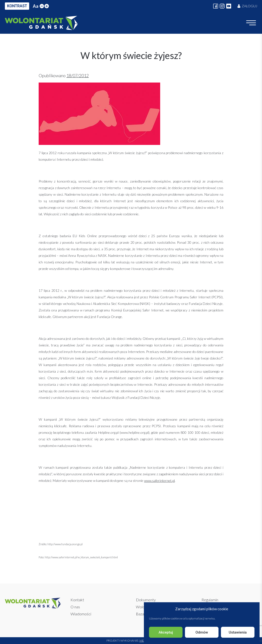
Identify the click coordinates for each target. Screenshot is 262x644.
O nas (75, 607)
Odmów (202, 632)
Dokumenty (146, 600)
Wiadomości (81, 614)
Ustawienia (238, 632)
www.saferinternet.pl (159, 481)
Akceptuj (166, 632)
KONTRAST (17, 6)
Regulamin (210, 600)
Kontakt (77, 600)
